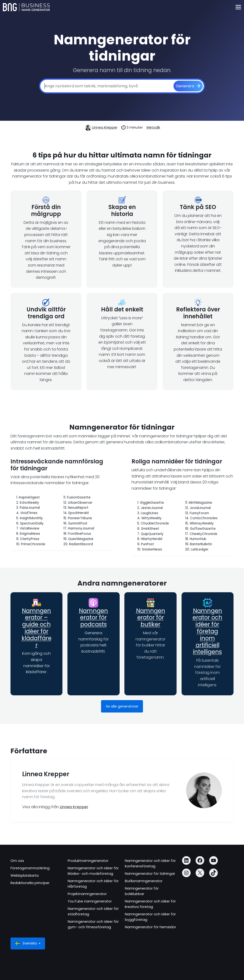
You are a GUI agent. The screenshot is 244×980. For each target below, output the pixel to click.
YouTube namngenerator (90, 901)
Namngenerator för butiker (151, 618)
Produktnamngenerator (88, 861)
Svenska (26, 943)
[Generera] (188, 86)
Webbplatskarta (25, 875)
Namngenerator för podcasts (93, 618)
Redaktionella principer (30, 883)
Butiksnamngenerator (144, 881)
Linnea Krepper (105, 127)
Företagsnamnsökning (30, 868)
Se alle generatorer (122, 706)
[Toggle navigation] (238, 7)
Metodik (153, 127)
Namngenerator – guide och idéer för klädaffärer (37, 628)
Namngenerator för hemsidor (150, 927)
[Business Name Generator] (26, 7)
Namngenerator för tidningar (150, 874)
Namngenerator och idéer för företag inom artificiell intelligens (207, 631)
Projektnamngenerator (87, 894)
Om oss (17, 861)
